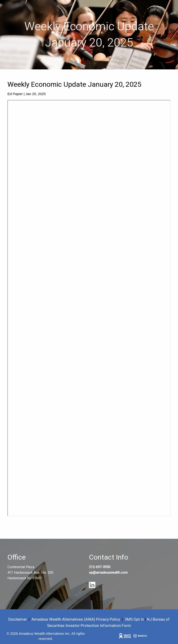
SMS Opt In (134, 619)
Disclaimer (18, 619)
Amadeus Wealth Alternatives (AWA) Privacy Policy (76, 619)
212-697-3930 (100, 567)
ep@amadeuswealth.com (108, 573)
